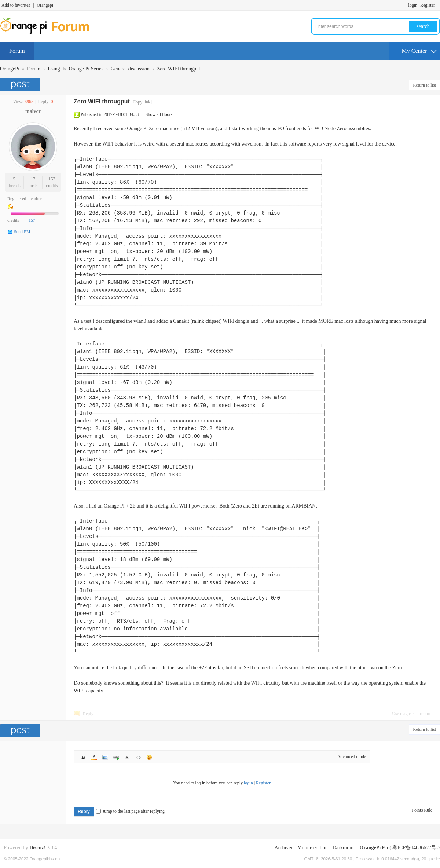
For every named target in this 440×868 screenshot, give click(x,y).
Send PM (22, 232)
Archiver (283, 848)
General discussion (130, 69)
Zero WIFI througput (179, 69)
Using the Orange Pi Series (76, 69)
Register (428, 5)
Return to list (424, 85)
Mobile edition (313, 848)
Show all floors (159, 114)
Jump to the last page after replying (130, 811)
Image (105, 757)
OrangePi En (374, 848)
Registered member (25, 199)
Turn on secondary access (438, 5)
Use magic (401, 714)
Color (94, 757)
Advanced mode (352, 757)
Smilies (149, 757)
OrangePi (10, 69)
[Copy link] (142, 102)
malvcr (33, 111)
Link (116, 757)
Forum (17, 51)
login (413, 5)
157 (52, 179)
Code (138, 757)
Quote (127, 757)
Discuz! (37, 848)
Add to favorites (16, 5)
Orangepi (45, 5)
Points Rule (422, 810)
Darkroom (343, 848)
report (425, 714)
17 (33, 179)
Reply (88, 714)
